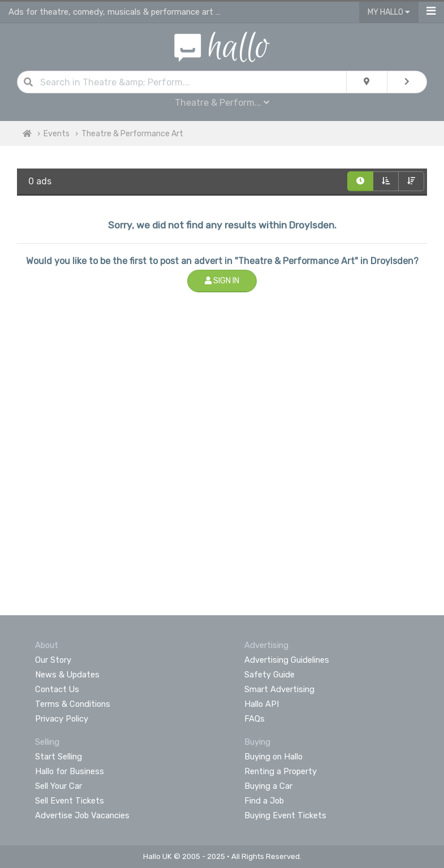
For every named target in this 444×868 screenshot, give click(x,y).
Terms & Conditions (73, 704)
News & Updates (67, 675)
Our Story (53, 660)
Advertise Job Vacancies (82, 815)
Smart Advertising (279, 689)
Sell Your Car (59, 786)
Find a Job (264, 801)
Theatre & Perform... (222, 103)
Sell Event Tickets (70, 801)
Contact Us (57, 689)
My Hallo (389, 12)
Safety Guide (270, 675)
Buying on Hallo (273, 757)
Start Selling (59, 757)
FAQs (255, 719)
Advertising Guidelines (287, 660)
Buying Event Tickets (285, 815)
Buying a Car (268, 786)
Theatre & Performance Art (132, 134)
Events (57, 134)
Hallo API (262, 704)
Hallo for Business (70, 771)
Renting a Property (281, 771)
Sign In (222, 281)
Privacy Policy (62, 719)
